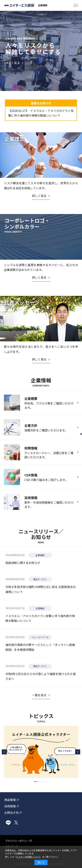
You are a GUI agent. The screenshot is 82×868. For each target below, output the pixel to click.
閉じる (41, 862)
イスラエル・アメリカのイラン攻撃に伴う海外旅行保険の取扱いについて (41, 113)
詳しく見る (39, 196)
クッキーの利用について (28, 857)
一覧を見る (39, 695)
